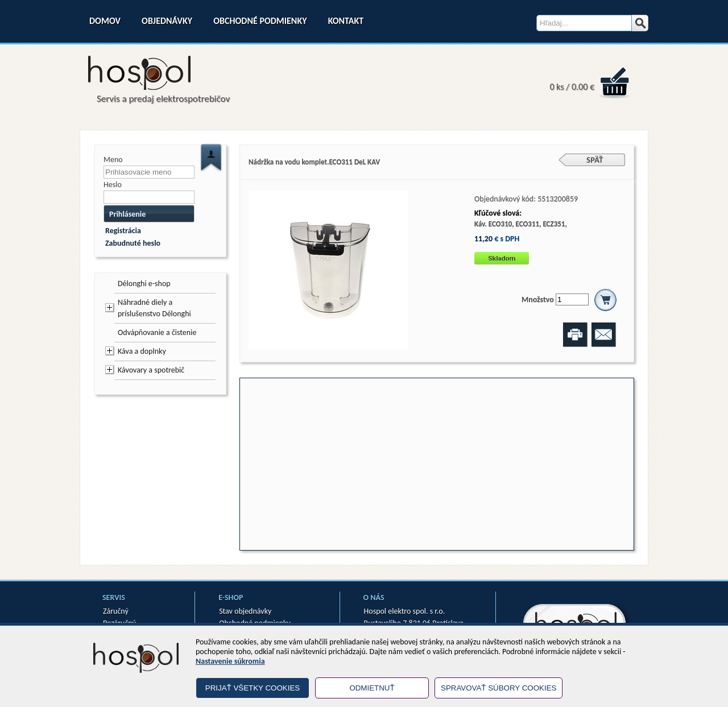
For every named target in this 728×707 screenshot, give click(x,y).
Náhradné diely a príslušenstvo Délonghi (154, 308)
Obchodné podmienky (260, 21)
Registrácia (123, 231)
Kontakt (346, 21)
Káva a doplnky (142, 351)
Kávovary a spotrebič (151, 370)
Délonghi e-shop (144, 284)
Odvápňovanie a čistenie (157, 332)
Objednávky (167, 21)
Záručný (116, 611)
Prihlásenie (127, 214)
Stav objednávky (245, 611)
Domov (105, 21)
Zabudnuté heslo (133, 243)
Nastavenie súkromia (230, 661)
